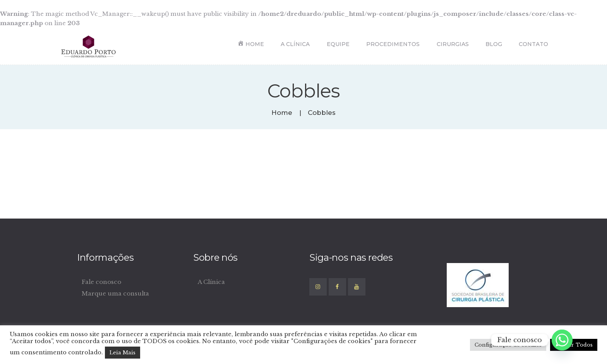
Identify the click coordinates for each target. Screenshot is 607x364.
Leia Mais (123, 353)
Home (282, 113)
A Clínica (211, 282)
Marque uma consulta (115, 293)
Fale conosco (101, 282)
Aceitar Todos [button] (574, 345)
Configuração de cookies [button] (508, 345)
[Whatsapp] (562, 340)
